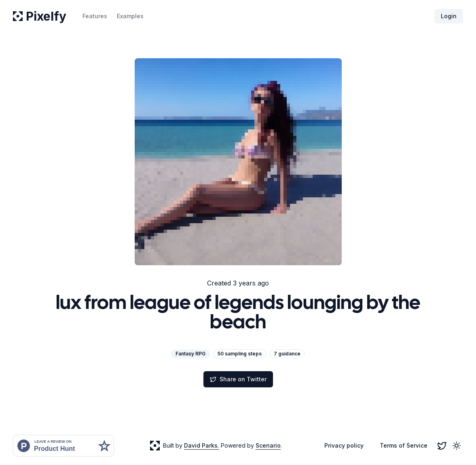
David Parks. (202, 445)
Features (95, 16)
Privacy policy (344, 445)
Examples (130, 16)
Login (449, 16)
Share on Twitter (238, 379)
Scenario (268, 445)
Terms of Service (404, 445)
